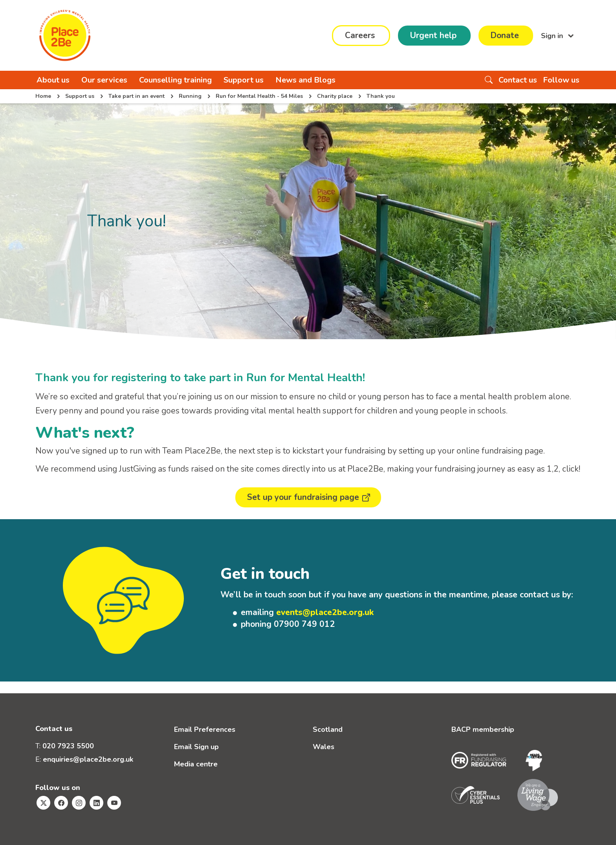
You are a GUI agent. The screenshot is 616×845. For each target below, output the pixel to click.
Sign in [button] (553, 35)
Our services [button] (104, 80)
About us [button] (53, 80)
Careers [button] (360, 35)
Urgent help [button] (433, 35)
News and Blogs (305, 80)
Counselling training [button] (175, 80)
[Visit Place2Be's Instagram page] (79, 803)
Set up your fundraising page (303, 497)
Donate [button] (505, 35)
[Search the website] (489, 80)
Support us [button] (244, 80)
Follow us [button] (561, 80)
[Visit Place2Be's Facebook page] (61, 803)
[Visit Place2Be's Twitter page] (43, 803)
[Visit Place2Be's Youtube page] (114, 803)
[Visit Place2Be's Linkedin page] (96, 803)
